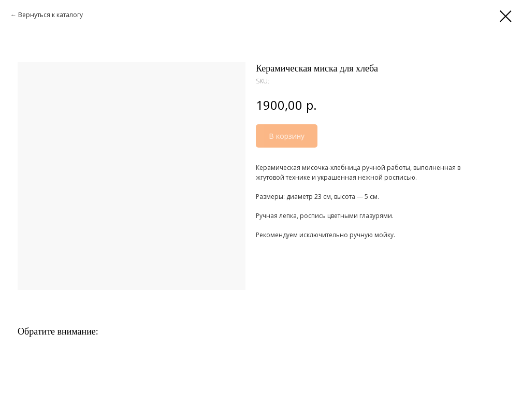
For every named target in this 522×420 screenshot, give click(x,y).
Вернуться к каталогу (50, 15)
